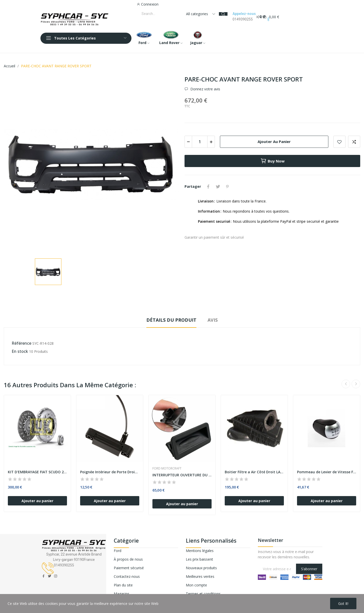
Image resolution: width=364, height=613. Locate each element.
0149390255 (243, 19)
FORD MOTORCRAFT (167, 468)
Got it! (343, 604)
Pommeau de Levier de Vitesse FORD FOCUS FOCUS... (327, 472)
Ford (118, 551)
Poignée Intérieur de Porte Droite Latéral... (110, 472)
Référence (21, 343)
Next (356, 384)
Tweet (218, 187)
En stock (20, 351)
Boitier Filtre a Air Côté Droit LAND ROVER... (254, 472)
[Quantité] (200, 142)
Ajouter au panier (274, 141)
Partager (208, 187)
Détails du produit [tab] (171, 320)
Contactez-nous (127, 576)
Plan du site (123, 585)
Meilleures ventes (200, 576)
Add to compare (354, 142)
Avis (213, 320)
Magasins (122, 594)
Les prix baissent (199, 559)
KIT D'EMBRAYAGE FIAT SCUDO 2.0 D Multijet (37, 472)
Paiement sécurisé (129, 568)
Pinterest (227, 187)
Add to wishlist (339, 142)
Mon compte (196, 585)
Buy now (272, 161)
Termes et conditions (203, 594)
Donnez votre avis (205, 89)
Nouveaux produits (201, 568)
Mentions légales (200, 551)
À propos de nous (128, 559)
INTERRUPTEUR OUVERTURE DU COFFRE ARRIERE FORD (182, 475)
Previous (346, 384)
